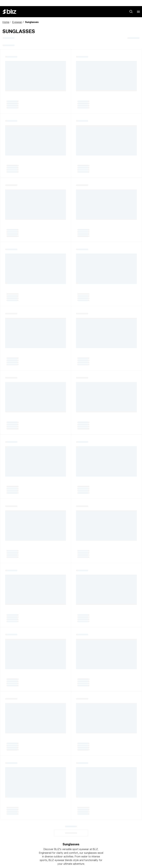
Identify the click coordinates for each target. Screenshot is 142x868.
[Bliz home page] (12, 12)
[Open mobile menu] (138, 12)
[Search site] (131, 12)
